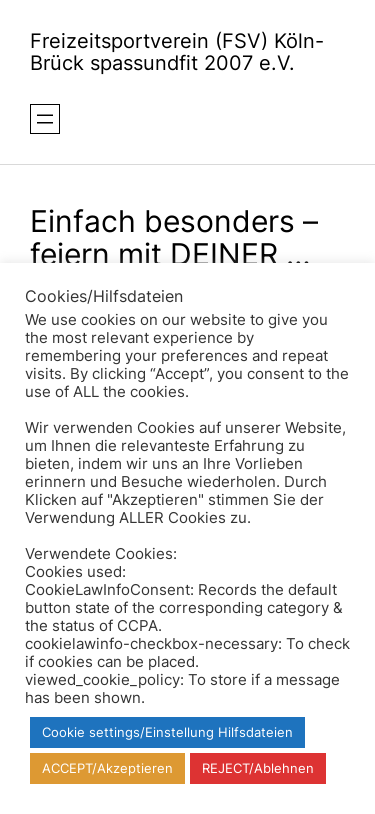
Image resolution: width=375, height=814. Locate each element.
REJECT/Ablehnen (258, 768)
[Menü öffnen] (45, 119)
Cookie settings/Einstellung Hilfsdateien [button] (167, 732)
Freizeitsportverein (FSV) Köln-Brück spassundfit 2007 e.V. (177, 52)
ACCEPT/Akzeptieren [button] (107, 768)
